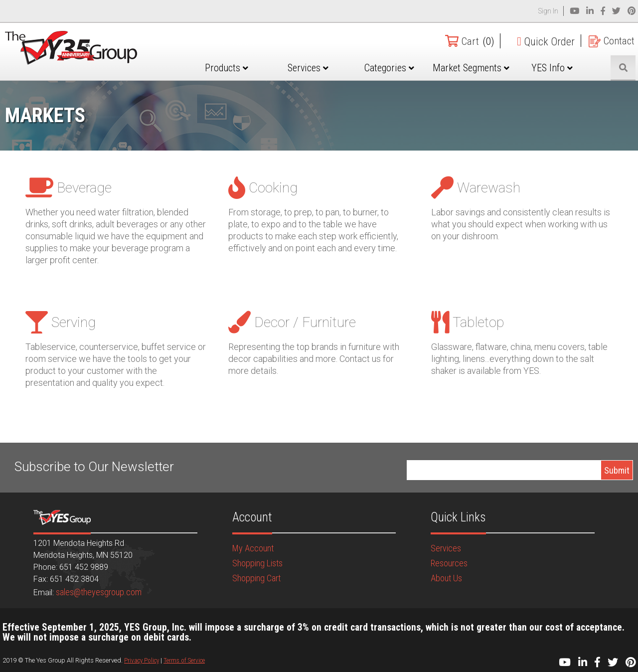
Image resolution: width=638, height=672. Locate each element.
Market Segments (481, 75)
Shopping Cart (256, 578)
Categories (405, 68)
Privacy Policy (142, 660)
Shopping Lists (257, 563)
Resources (449, 563)
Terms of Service (184, 660)
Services (329, 68)
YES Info (558, 68)
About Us (446, 578)
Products (252, 68)
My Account (253, 548)
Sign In (548, 11)
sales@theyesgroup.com (99, 592)
